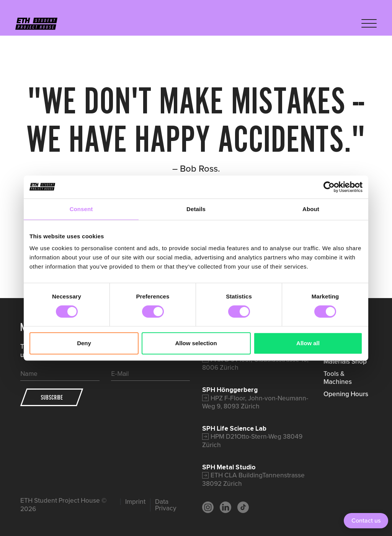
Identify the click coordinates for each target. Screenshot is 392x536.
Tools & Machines (338, 378)
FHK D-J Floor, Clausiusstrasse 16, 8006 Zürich (255, 364)
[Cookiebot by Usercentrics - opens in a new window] (329, 187)
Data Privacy (166, 505)
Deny (84, 343)
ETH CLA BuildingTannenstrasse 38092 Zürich (253, 479)
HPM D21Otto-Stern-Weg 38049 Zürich (252, 441)
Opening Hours (346, 394)
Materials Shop (345, 361)
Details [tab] (196, 209)
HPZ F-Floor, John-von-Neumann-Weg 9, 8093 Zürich (255, 402)
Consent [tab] (81, 209)
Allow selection (196, 343)
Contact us (366, 520)
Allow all (308, 343)
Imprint (135, 502)
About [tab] (311, 209)
